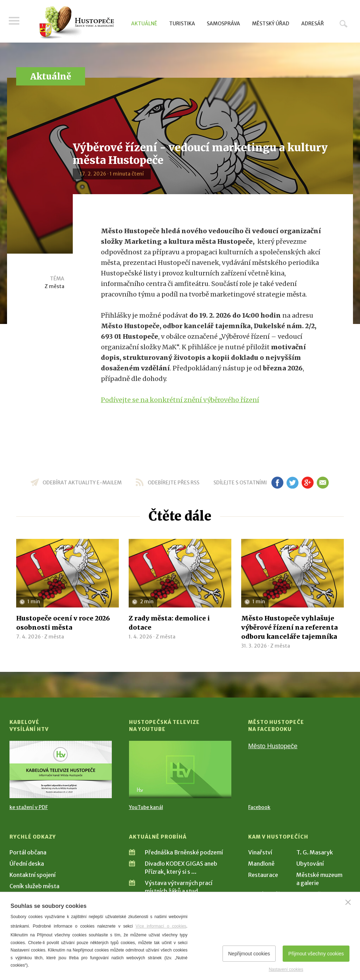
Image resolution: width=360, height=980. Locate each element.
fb (277, 483)
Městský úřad (271, 24)
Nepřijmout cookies (249, 954)
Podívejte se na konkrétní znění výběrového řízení (180, 400)
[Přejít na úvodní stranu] (76, 23)
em (323, 483)
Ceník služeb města (34, 886)
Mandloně (261, 864)
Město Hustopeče (273, 746)
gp (307, 483)
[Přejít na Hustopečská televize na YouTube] (180, 769)
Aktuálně (144, 24)
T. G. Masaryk (315, 852)
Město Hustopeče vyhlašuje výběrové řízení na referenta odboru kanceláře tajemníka (290, 627)
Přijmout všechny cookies (316, 954)
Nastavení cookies (286, 969)
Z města (54, 286)
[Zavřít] (348, 902)
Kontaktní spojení (33, 875)
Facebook (259, 807)
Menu (15, 22)
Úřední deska (27, 864)
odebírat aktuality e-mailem (82, 483)
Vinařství (260, 852)
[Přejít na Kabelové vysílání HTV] (61, 769)
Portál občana (28, 852)
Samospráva (223, 24)
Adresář (313, 24)
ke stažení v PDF (29, 807)
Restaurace (263, 875)
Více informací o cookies (161, 926)
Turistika (182, 24)
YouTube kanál (146, 807)
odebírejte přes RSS (173, 483)
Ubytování (310, 864)
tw (292, 483)
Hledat (343, 24)
